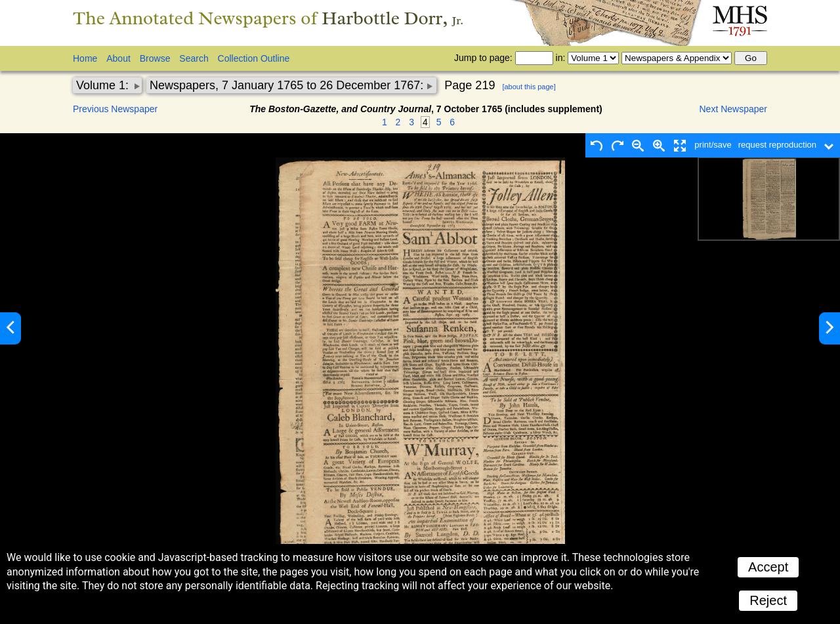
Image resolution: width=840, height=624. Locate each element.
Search (194, 58)
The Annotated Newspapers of (268, 18)
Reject (768, 600)
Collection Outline (254, 58)
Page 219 (470, 85)
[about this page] (529, 87)
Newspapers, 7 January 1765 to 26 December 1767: (288, 85)
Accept (768, 567)
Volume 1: (104, 85)
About (118, 58)
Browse (155, 58)
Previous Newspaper (115, 109)
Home (85, 58)
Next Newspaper (734, 109)
